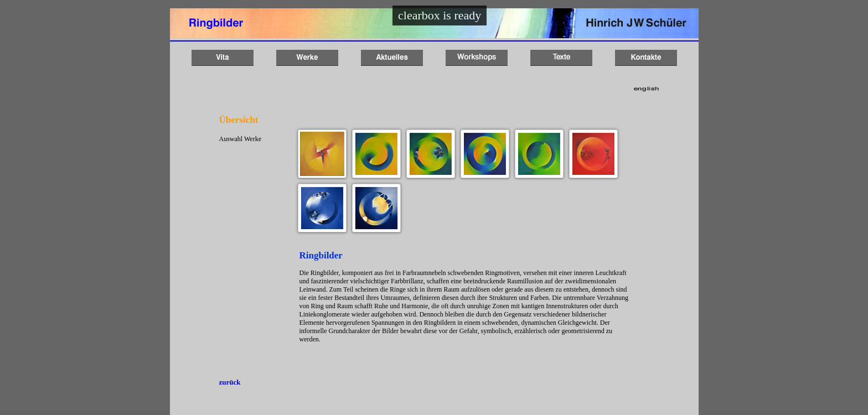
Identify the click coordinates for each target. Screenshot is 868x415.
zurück (230, 382)
